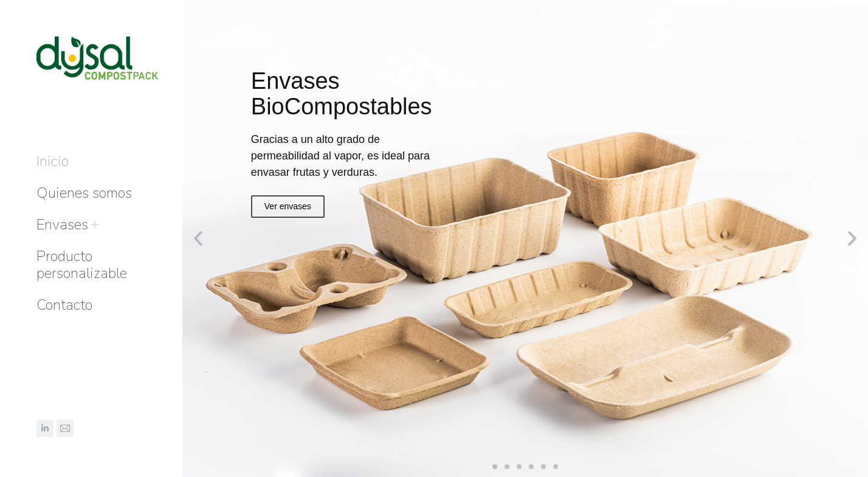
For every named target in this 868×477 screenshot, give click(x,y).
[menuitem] (53, 161)
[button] (495, 467)
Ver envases (288, 206)
